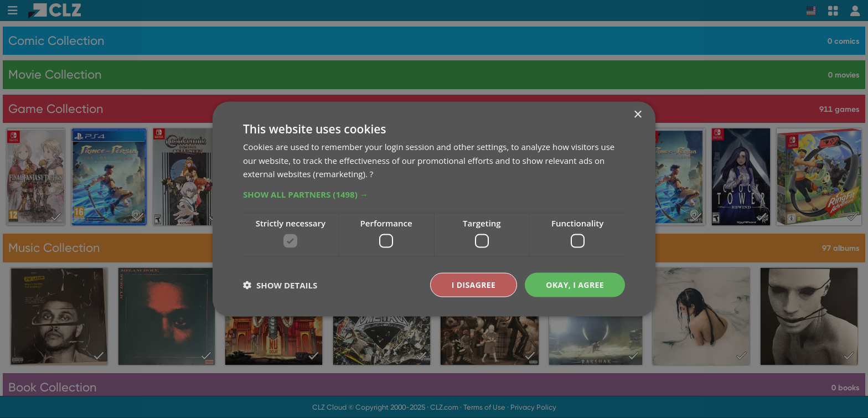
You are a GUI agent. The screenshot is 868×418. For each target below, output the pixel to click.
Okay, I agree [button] (575, 284)
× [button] (637, 114)
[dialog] (434, 209)
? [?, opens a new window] (371, 174)
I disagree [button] (474, 284)
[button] (434, 194)
